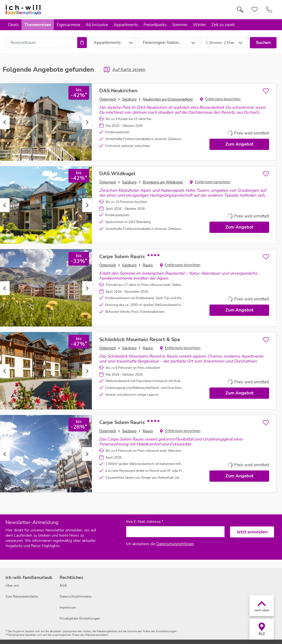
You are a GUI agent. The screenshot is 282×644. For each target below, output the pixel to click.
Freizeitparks (155, 25)
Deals (13, 25)
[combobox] (41, 43)
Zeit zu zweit (223, 25)
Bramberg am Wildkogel (163, 182)
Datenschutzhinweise (76, 596)
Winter (199, 25)
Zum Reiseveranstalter (22, 596)
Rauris (148, 265)
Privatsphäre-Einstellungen (80, 618)
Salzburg (129, 99)
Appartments (126, 25)
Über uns (12, 586)
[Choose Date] (82, 43)
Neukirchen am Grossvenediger (168, 99)
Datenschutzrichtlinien (175, 544)
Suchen (263, 43)
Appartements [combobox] (107, 43)
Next (87, 122)
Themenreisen (38, 25)
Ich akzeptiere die (160, 544)
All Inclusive (97, 25)
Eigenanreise (68, 25)
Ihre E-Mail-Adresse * (145, 522)
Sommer (180, 25)
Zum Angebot (239, 144)
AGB (63, 586)
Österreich (108, 99)
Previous (5, 122)
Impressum (68, 607)
